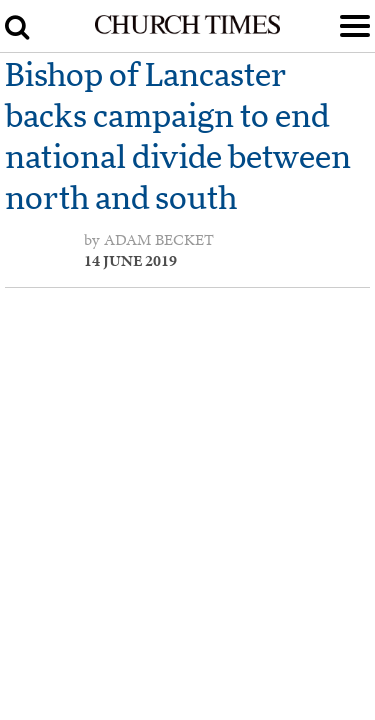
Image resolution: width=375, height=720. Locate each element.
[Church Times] (187, 30)
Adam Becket (159, 240)
